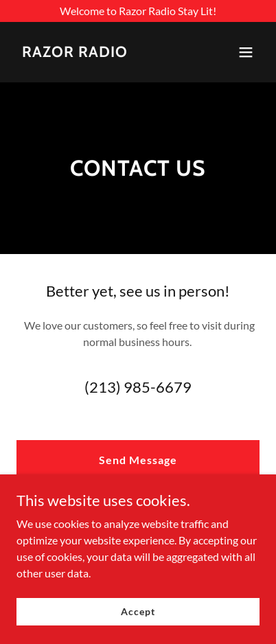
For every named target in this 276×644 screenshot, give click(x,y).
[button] (246, 52)
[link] (75, 53)
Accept (138, 611)
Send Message (138, 460)
